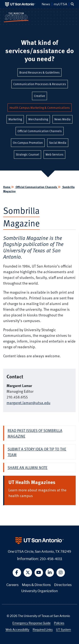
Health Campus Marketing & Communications (40, 108)
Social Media (58, 143)
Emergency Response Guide (31, 623)
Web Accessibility (17, 630)
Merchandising (38, 119)
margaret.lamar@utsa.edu (28, 403)
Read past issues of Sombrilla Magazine (35, 433)
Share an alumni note (27, 467)
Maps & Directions (36, 585)
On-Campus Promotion (28, 143)
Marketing (15, 119)
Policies (59, 623)
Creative (39, 96)
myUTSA (60, 4)
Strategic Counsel (27, 154)
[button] (72, 4)
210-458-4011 (51, 559)
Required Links (43, 630)
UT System (64, 630)
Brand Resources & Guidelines (39, 72)
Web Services (54, 154)
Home (7, 187)
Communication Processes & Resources (40, 84)
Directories (63, 585)
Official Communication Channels (40, 131)
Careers (12, 585)
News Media (62, 119)
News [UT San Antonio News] (46, 4)
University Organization (39, 591)
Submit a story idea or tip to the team (37, 452)
